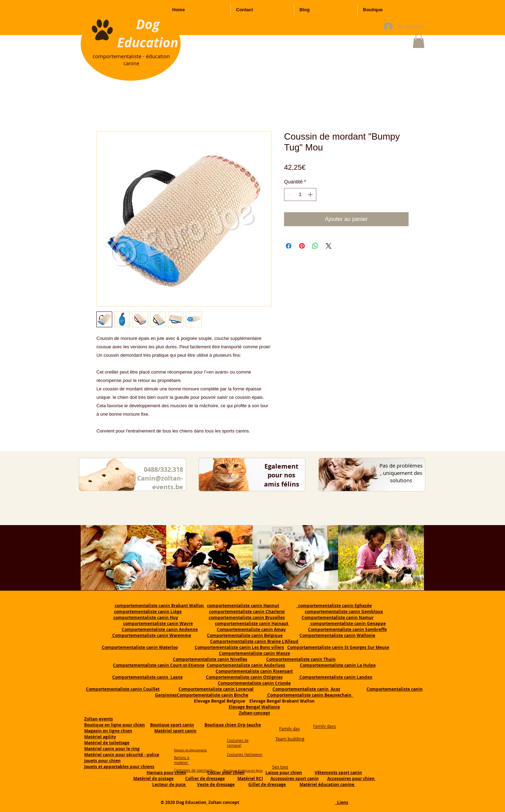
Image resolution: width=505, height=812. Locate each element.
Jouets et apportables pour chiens (119, 767)
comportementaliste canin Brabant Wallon (160, 606)
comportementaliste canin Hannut (243, 606)
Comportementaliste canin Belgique (245, 635)
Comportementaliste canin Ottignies (244, 677)
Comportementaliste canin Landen (335, 677)
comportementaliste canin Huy (146, 618)
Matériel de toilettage (107, 743)
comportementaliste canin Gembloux (344, 612)
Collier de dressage (205, 779)
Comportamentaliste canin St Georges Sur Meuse (338, 647)
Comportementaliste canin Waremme (152, 635)
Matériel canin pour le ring (112, 749)
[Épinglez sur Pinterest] (302, 246)
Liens (342, 802)
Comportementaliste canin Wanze (254, 653)
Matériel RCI (250, 779)
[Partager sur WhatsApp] (315, 246)
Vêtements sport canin (338, 773)
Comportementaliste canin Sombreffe (347, 629)
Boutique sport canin (172, 725)
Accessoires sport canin (295, 779)
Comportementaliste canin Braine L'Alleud (254, 641)
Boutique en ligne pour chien (115, 725)
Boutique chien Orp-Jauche (233, 725)
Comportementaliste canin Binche (213, 695)
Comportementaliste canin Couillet (123, 689)
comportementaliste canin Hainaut (252, 623)
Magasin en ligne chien (108, 731)
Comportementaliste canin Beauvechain (310, 695)
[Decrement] (289, 194)
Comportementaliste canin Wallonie (337, 635)
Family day (289, 729)
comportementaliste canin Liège (148, 612)
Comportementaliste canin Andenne (160, 629)
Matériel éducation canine (327, 784)
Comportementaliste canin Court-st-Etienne (159, 665)
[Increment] (311, 194)
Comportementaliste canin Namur (338, 618)
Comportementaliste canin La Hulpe (338, 665)
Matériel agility (100, 737)
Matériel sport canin (175, 731)
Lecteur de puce (169, 784)
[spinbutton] (300, 194)
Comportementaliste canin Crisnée (254, 683)
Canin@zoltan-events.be (160, 483)
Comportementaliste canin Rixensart (254, 671)
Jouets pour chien (102, 761)
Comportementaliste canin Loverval (216, 689)
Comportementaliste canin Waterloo (140, 647)
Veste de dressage (216, 784)
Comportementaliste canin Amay (251, 629)
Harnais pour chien (166, 773)
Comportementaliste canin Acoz (306, 689)
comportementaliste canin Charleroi (247, 612)
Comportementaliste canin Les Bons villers (239, 647)
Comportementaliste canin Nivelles (210, 659)
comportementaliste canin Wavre (158, 623)
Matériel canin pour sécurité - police (122, 755)
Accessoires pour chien (351, 779)
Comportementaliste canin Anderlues (246, 665)
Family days (325, 726)
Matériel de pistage (153, 779)
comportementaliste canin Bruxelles (247, 618)
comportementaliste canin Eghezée (334, 606)
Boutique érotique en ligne (243, 771)
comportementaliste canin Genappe (348, 623)
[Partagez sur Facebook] (289, 246)
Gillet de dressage (267, 784)
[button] (419, 41)
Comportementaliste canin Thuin (301, 659)
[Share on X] (329, 246)
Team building (290, 739)
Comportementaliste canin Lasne (147, 677)
